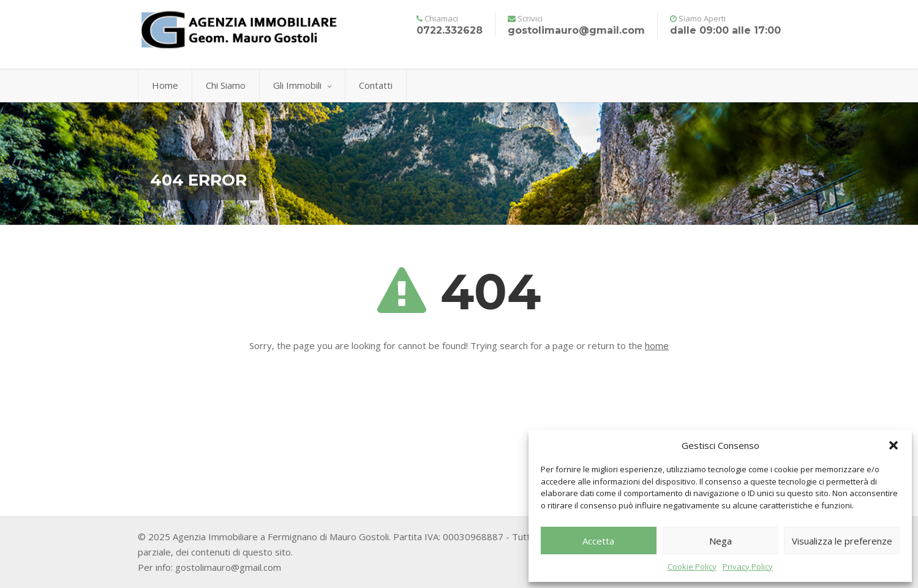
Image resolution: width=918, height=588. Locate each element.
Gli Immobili (302, 85)
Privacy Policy (748, 567)
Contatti (376, 85)
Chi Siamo (226, 85)
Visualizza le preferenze (842, 541)
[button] (894, 445)
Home (165, 85)
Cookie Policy (692, 567)
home (657, 345)
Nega (720, 541)
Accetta (598, 541)
